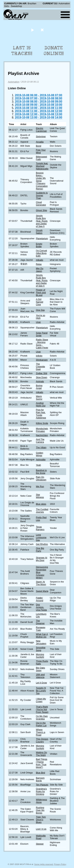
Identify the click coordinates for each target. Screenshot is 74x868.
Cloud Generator (41, 203)
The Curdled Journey (42, 511)
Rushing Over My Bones (40, 810)
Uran (38, 322)
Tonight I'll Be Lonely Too (41, 691)
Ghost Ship (41, 210)
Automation (14, 82)
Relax (39, 264)
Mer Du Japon (40, 270)
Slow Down (41, 377)
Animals (40, 381)
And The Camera (40, 441)
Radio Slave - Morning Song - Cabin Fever (42, 344)
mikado (39, 260)
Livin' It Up (41, 829)
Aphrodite (41, 460)
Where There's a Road (41, 732)
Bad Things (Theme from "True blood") (42, 763)
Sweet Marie (42, 591)
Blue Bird (40, 773)
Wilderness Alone (41, 801)
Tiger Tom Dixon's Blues (41, 820)
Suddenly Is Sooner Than (42, 195)
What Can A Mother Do (42, 635)
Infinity (39, 356)
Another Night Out (41, 404)
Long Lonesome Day (41, 537)
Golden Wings (39, 454)
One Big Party (40, 550)
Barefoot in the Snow (41, 472)
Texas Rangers (40, 528)
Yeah (38, 465)
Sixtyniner (41, 136)
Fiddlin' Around (39, 599)
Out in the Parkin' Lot (41, 724)
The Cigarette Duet (40, 367)
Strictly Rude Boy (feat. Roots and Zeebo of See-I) (42, 221)
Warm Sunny (39, 398)
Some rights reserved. (44, 864)
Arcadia (40, 142)
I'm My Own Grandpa (42, 717)
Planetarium (42, 238)
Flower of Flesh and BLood (41, 292)
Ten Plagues (42, 785)
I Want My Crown (41, 700)
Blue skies (41, 504)
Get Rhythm (42, 544)
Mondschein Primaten (42, 430)
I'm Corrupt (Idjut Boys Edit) (41, 253)
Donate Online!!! (54, 51)
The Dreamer (40, 622)
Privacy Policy (60, 864)
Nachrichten (42, 435)
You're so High (41, 317)
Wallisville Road (41, 837)
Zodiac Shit (41, 373)
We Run (40, 486)
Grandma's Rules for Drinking (41, 791)
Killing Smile (42, 423)
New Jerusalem (41, 642)
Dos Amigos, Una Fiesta (41, 607)
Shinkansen (42, 360)
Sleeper (40, 844)
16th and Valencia (40, 676)
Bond (38, 146)
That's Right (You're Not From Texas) (42, 709)
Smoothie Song (41, 649)
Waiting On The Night (41, 754)
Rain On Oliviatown (41, 478)
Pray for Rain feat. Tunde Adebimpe (41, 414)
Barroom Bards (40, 779)
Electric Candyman (41, 130)
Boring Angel (39, 387)
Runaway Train (41, 629)
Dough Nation (39, 232)
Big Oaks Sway (40, 669)
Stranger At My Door (41, 559)
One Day (40, 310)
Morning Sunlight (40, 656)
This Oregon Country (42, 740)
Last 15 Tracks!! (22, 51)
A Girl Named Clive (39, 302)
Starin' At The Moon (41, 583)
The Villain (41, 447)
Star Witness (40, 496)
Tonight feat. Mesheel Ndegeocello (42, 166)
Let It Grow (41, 683)
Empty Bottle (39, 245)
